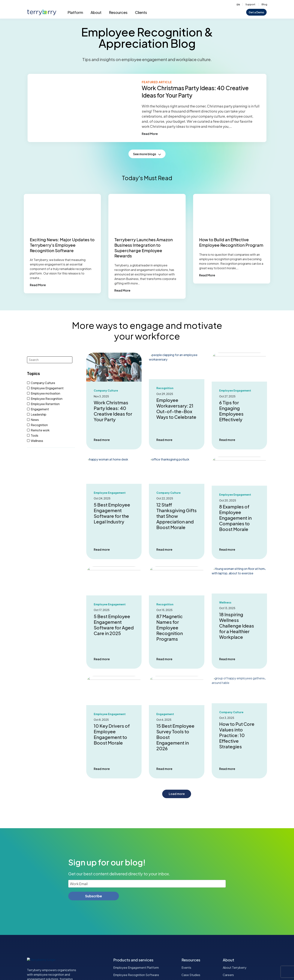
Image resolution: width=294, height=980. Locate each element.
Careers (228, 975)
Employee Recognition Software (136, 975)
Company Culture (106, 391)
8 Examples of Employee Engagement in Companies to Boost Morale (235, 518)
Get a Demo (256, 12)
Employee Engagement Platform (136, 968)
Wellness (225, 602)
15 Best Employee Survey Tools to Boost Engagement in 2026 (175, 737)
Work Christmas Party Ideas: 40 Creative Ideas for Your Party (113, 411)
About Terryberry (235, 968)
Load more (177, 794)
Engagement (165, 714)
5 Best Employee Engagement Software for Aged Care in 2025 (114, 625)
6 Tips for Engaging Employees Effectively (231, 411)
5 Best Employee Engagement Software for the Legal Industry (112, 513)
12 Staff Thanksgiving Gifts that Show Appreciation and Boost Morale (177, 516)
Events (186, 968)
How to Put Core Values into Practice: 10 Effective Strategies (237, 737)
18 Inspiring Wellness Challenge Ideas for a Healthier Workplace (237, 626)
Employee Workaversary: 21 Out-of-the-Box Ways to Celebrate (176, 408)
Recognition (165, 388)
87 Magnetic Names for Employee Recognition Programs (170, 628)
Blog (264, 4)
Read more (102, 440)
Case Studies (191, 975)
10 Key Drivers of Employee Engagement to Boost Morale (112, 734)
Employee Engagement (235, 391)
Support (250, 4)
